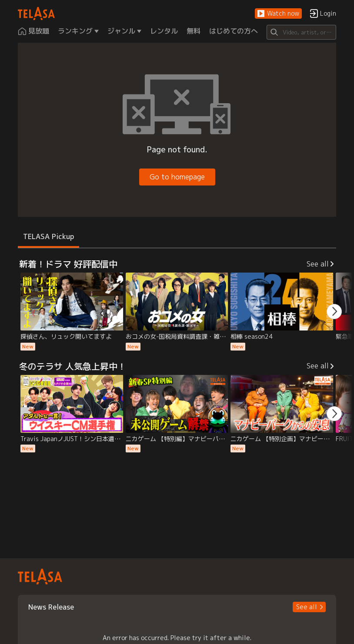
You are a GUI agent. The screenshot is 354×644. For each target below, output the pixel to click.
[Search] (302, 32)
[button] (278, 14)
